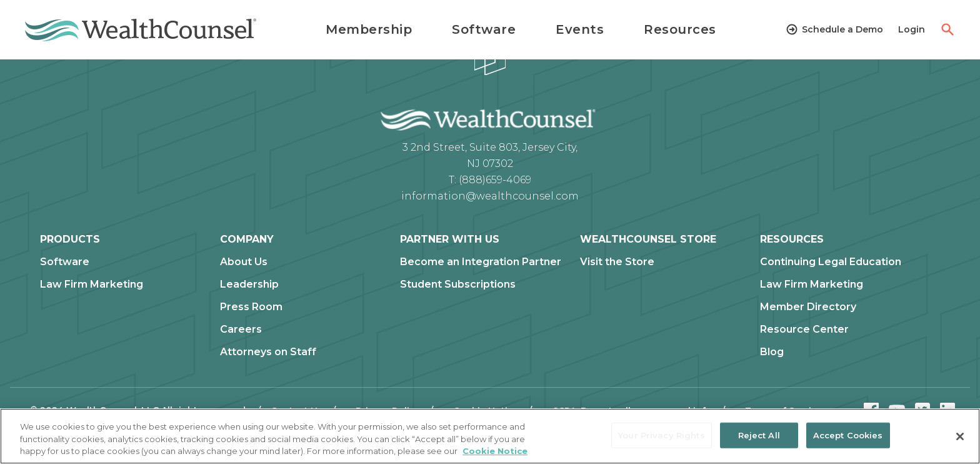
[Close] (960, 436)
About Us (244, 262)
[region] (490, 436)
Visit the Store (617, 262)
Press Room (251, 307)
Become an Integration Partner (481, 262)
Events (580, 29)
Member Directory (808, 307)
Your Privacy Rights (661, 435)
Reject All (759, 435)
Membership (369, 29)
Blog (772, 352)
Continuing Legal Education (831, 262)
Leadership (249, 285)
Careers (241, 330)
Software (484, 29)
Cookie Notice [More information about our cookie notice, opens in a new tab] (495, 451)
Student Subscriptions (458, 285)
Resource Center (804, 330)
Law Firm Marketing (92, 285)
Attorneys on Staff (268, 352)
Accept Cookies (848, 435)
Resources (680, 29)
